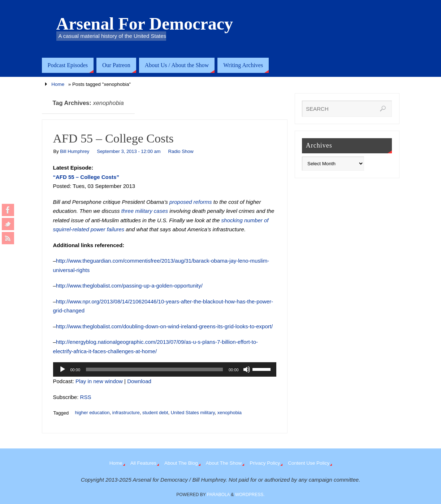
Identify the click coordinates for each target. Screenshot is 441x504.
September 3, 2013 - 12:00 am (129, 151)
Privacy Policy (265, 463)
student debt (155, 413)
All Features (143, 463)
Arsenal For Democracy (145, 24)
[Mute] (247, 369)
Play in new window (99, 381)
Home (58, 84)
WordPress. (250, 495)
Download (139, 381)
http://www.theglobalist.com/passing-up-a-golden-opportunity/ (129, 286)
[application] (165, 369)
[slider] (154, 369)
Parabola (218, 495)
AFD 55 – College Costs (113, 138)
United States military (193, 413)
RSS (86, 397)
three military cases (145, 211)
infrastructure (126, 413)
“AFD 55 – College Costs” (86, 177)
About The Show (224, 463)
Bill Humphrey (75, 151)
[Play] (62, 369)
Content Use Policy (309, 463)
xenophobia (230, 413)
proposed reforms (191, 202)
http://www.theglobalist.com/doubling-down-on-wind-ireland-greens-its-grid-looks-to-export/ (164, 326)
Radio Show (181, 151)
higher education (92, 413)
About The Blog (181, 463)
